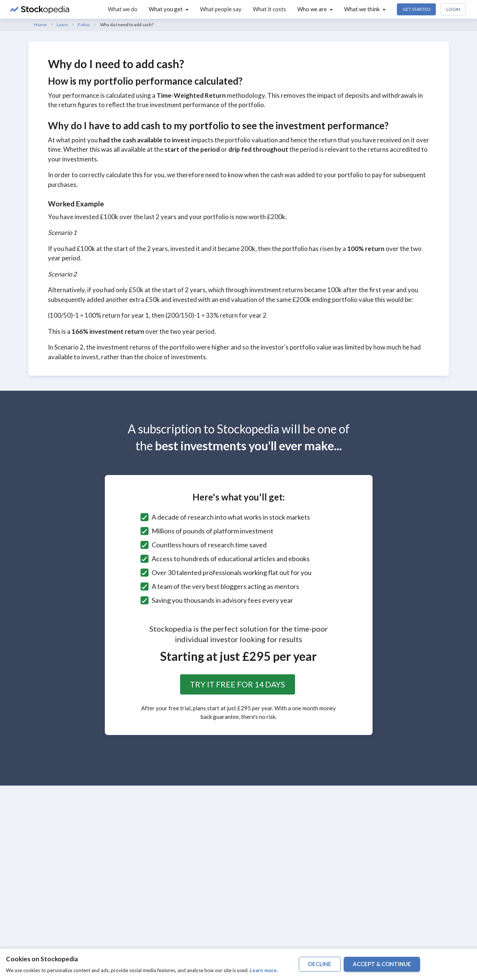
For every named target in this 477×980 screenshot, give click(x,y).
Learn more (263, 970)
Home (40, 25)
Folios (84, 25)
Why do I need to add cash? (127, 25)
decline (320, 964)
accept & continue (382, 964)
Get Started (416, 9)
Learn (62, 25)
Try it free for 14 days (237, 684)
